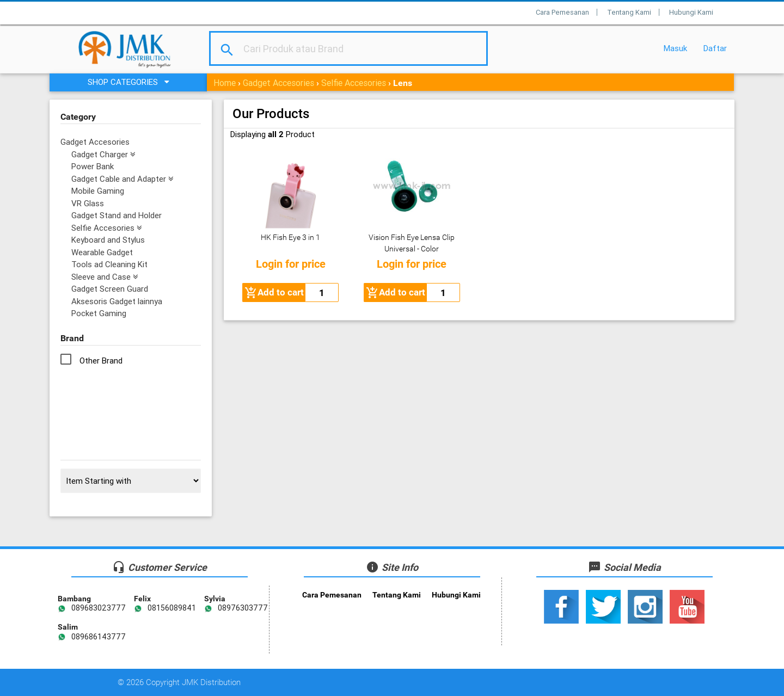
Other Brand (101, 361)
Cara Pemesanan (562, 12)
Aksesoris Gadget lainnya (117, 301)
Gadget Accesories (278, 83)
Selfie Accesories (354, 83)
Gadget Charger (103, 154)
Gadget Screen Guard (110, 289)
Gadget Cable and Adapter (122, 179)
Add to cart (274, 293)
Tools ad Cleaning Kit (109, 264)
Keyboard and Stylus (108, 240)
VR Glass (88, 203)
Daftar (715, 48)
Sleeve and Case (105, 277)
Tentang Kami (629, 12)
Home (225, 83)
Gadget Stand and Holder (117, 215)
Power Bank (93, 166)
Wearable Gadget (102, 252)
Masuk (675, 48)
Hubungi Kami (691, 12)
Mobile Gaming (98, 191)
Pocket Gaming (99, 313)
